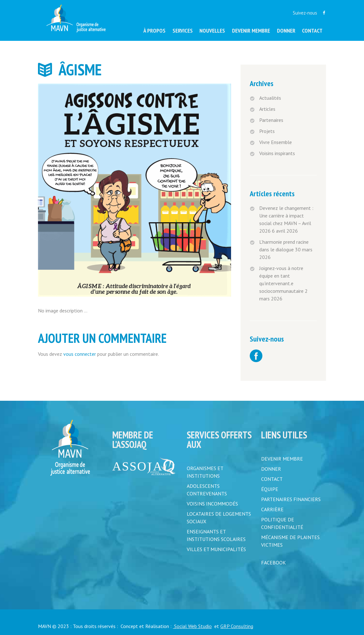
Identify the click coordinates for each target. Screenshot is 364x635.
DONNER (271, 469)
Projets (267, 131)
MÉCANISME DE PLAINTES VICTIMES (290, 541)
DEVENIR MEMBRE (282, 459)
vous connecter (80, 354)
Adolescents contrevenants (207, 490)
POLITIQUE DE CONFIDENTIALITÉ (282, 523)
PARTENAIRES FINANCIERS (291, 499)
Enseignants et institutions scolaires (216, 535)
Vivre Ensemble (276, 142)
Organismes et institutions (205, 472)
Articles (267, 109)
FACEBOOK (273, 563)
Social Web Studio (192, 626)
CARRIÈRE (272, 509)
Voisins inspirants (277, 153)
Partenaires (271, 120)
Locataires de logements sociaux (219, 518)
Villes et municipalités (216, 549)
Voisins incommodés (212, 504)
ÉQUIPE (270, 489)
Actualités (270, 98)
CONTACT (272, 479)
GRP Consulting (237, 626)
